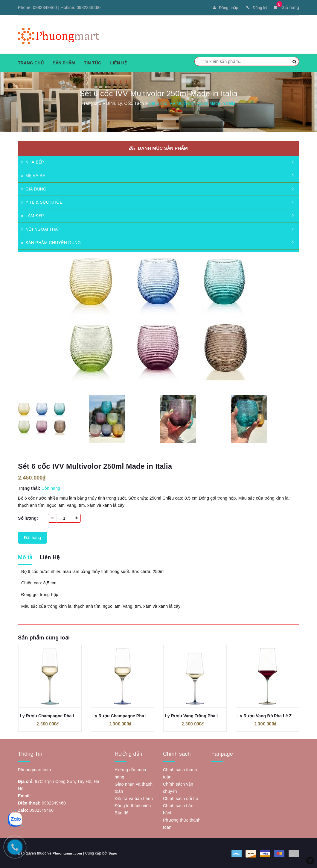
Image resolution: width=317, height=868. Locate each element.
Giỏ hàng (286, 7)
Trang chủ (31, 63)
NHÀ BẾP (32, 162)
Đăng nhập (223, 7)
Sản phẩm (64, 63)
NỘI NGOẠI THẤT (41, 229)
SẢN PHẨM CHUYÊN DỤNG (51, 242)
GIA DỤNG (34, 189)
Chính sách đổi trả (181, 798)
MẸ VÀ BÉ (33, 175)
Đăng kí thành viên (133, 805)
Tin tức (93, 63)
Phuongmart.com (68, 853)
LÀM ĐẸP (32, 215)
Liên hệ (118, 63)
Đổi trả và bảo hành (134, 798)
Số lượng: (28, 518)
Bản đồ (121, 813)
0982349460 (45, 7)
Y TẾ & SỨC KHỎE (42, 202)
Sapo (114, 853)
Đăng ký (256, 7)
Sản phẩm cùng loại (44, 637)
